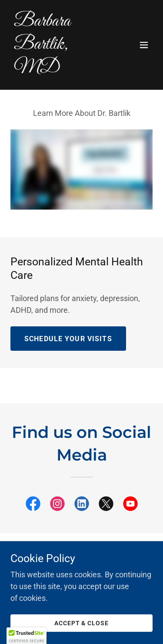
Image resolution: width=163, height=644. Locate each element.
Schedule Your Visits (68, 339)
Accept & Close (82, 623)
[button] (144, 45)
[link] (60, 69)
